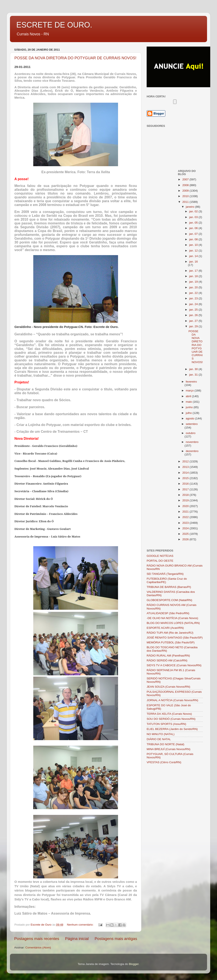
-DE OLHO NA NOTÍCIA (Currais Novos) (172, 618)
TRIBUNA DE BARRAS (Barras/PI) (169, 587)
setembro (192, 424)
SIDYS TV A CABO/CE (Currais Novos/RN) (174, 665)
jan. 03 (194, 217)
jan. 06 (194, 228)
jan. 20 (194, 287)
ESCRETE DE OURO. (54, 25)
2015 (186, 478)
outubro (191, 433)
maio (189, 402)
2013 (186, 467)
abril (189, 396)
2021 (186, 512)
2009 (186, 191)
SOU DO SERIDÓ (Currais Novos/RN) (171, 719)
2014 (186, 473)
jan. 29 (194, 326)
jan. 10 (194, 245)
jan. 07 (194, 234)
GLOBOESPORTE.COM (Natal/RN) (169, 600)
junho (190, 407)
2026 (186, 539)
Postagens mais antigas (116, 939)
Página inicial (77, 939)
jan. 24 (194, 304)
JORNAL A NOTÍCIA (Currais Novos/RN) (172, 700)
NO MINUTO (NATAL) (161, 734)
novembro (192, 442)
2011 (186, 202)
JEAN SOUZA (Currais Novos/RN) (168, 687)
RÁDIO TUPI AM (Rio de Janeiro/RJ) (170, 633)
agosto (191, 418)
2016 (186, 484)
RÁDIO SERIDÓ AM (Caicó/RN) (167, 660)
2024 (186, 528)
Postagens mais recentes (37, 939)
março (190, 390)
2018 (186, 495)
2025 (186, 534)
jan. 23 (194, 298)
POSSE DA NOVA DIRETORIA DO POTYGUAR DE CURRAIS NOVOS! (75, 58)
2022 (186, 517)
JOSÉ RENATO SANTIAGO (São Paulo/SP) (175, 638)
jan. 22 (194, 293)
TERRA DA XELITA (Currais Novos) (169, 714)
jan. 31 (194, 375)
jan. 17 (194, 271)
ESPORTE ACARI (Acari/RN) (165, 628)
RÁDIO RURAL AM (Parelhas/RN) (168, 656)
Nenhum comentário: (81, 925)
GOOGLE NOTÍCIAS (160, 556)
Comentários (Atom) (38, 948)
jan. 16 (194, 262)
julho (189, 413)
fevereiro (191, 382)
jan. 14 (194, 256)
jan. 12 (194, 251)
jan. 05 (194, 223)
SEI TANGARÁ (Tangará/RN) (165, 574)
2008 (186, 185)
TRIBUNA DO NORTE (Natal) (166, 744)
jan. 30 (194, 369)
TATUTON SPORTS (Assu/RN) (166, 724)
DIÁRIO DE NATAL (159, 739)
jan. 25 (194, 310)
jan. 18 (194, 276)
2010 (186, 196)
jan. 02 (194, 211)
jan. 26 (194, 315)
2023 (186, 523)
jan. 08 (194, 239)
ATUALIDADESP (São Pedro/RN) (168, 613)
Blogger (134, 964)
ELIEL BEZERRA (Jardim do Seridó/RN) (172, 729)
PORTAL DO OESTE (160, 561)
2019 (186, 500)
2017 (186, 489)
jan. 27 (194, 321)
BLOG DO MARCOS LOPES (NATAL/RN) (173, 623)
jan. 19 (194, 282)
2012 (186, 461)
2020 (186, 506)
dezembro (192, 451)
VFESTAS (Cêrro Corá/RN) (164, 762)
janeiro (191, 207)
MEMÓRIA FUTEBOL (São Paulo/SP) (171, 642)
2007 (186, 179)
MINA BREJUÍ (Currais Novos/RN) (168, 749)
